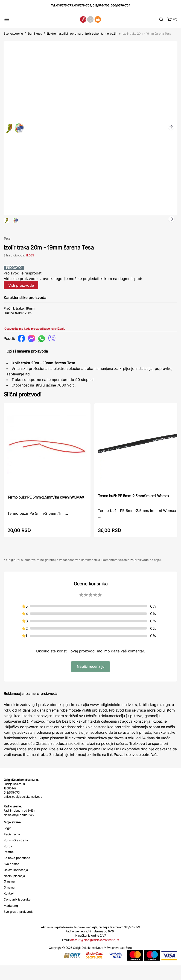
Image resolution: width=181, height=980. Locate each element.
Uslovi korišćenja (16, 885)
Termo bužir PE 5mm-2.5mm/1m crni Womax (134, 511)
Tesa (7, 253)
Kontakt (9, 908)
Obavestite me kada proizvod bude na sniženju (35, 343)
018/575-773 (64, 5)
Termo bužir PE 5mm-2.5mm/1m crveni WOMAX (46, 512)
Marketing (11, 920)
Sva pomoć (12, 879)
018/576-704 (83, 5)
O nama (9, 902)
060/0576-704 (121, 5)
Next (171, 127)
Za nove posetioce (17, 873)
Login (8, 843)
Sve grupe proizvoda (19, 926)
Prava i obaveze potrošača (136, 769)
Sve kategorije (13, 33)
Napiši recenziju (90, 681)
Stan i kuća (35, 33)
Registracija (12, 849)
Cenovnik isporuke (17, 914)
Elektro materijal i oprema (64, 33)
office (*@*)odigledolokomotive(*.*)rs (95, 955)
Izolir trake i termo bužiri (101, 33)
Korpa (8, 861)
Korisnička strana (16, 855)
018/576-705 (101, 5)
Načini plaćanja (14, 891)
